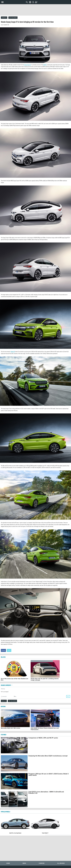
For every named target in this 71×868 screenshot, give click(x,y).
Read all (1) (4, 701)
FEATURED (4, 735)
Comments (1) (4, 18)
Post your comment (13, 18)
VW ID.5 (45, 65)
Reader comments (7, 685)
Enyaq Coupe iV (27, 65)
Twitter (9, 650)
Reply (68, 696)
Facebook (3, 650)
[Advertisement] (36, 10)
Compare (42, 863)
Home (8, 863)
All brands (61, 863)
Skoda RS (13, 352)
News (24, 863)
